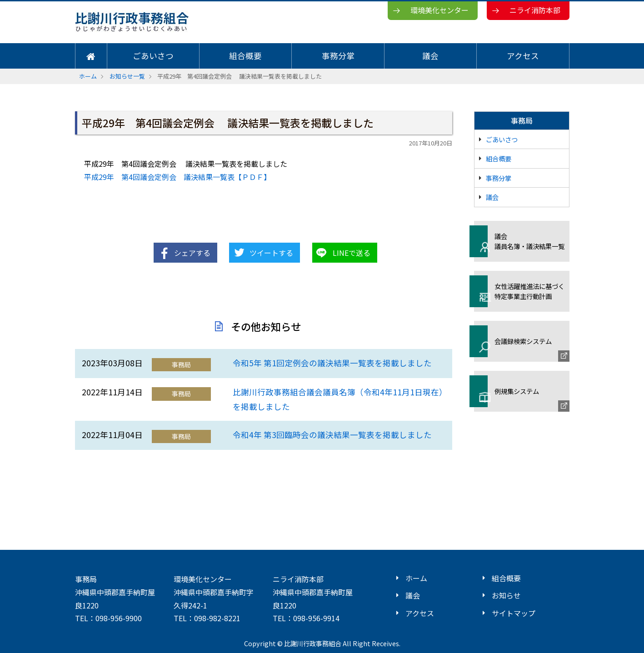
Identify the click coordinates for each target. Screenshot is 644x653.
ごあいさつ (153, 56)
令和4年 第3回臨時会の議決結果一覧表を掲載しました (332, 435)
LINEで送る (352, 253)
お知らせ (506, 595)
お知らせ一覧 (127, 76)
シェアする (192, 253)
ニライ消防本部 (535, 10)
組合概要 (245, 56)
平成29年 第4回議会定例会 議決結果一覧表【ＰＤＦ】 (177, 177)
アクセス (523, 56)
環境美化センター (439, 10)
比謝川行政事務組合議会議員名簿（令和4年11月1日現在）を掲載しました (338, 399)
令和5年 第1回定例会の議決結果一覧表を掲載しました (332, 363)
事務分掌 (338, 56)
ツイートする (271, 253)
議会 (430, 56)
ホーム (88, 76)
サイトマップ (514, 613)
